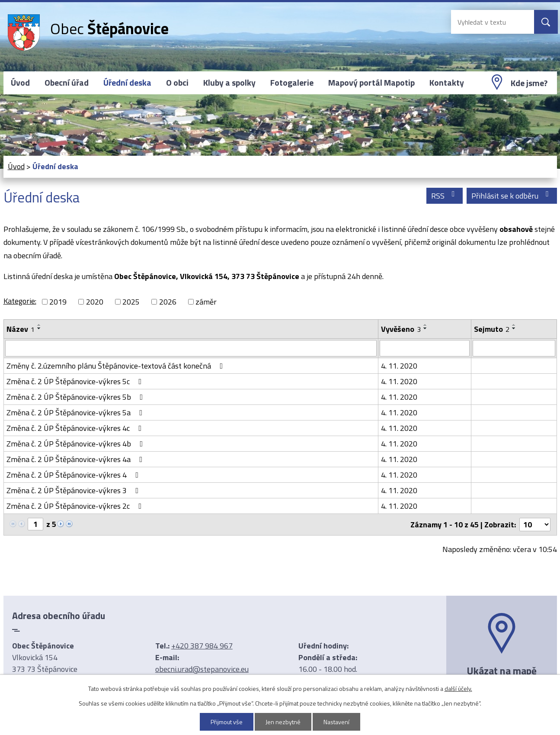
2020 (95, 302)
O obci (177, 83)
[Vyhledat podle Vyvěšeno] (424, 348)
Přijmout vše (227, 722)
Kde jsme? (529, 83)
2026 (168, 302)
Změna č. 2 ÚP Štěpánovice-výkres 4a (76, 459)
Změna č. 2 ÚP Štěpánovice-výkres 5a (76, 412)
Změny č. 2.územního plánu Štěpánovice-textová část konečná (117, 366)
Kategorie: (20, 301)
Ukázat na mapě (502, 671)
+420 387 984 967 (202, 646)
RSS (445, 196)
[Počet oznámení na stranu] (535, 525)
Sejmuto (492, 329)
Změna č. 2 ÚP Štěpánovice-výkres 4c (76, 428)
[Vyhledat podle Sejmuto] (514, 348)
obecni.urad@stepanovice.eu (202, 669)
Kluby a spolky (229, 83)
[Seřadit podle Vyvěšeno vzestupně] (426, 325)
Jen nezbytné (283, 722)
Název (21, 329)
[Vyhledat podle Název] (191, 348)
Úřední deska (127, 83)
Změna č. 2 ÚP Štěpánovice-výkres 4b (77, 444)
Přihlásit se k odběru (512, 196)
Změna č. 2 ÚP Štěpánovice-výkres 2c (76, 506)
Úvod (20, 83)
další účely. (458, 688)
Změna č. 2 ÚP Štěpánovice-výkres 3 (74, 490)
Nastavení (336, 722)
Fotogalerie (292, 83)
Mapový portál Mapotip (371, 83)
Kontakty (447, 83)
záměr (206, 302)
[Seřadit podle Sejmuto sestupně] (514, 328)
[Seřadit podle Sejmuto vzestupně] (514, 325)
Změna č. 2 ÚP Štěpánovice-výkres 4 (74, 475)
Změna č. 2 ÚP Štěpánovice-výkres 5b (77, 397)
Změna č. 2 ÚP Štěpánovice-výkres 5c (76, 381)
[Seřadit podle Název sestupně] (39, 328)
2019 (58, 302)
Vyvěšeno (401, 329)
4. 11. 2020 (399, 366)
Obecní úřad (67, 83)
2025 (131, 302)
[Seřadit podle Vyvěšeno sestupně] (426, 328)
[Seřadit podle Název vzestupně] (39, 325)
